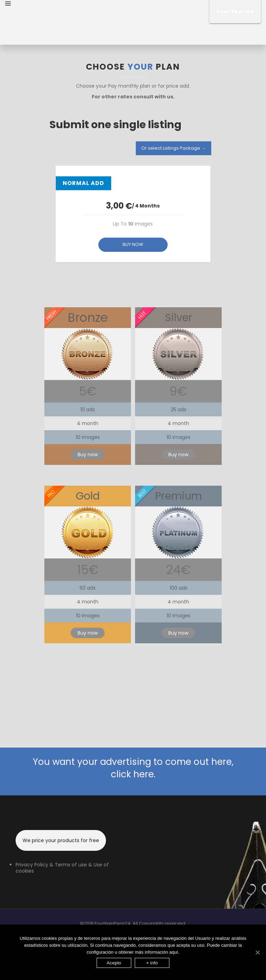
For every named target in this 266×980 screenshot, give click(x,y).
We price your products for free (61, 840)
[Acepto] (257, 952)
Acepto (114, 963)
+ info (152, 963)
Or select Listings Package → (174, 148)
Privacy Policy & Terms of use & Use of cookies (62, 868)
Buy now (88, 454)
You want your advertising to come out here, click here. (133, 768)
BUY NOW (133, 244)
